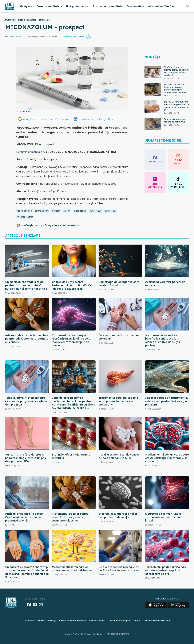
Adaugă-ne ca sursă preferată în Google (46, 119)
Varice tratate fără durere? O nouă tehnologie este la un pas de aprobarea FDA (25, 458)
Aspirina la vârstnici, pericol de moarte (165, 284)
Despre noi (29, 621)
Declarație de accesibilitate (157, 621)
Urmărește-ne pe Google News (97, 119)
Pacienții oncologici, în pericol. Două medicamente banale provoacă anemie (25, 517)
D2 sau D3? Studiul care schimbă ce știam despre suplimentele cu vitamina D (177, 106)
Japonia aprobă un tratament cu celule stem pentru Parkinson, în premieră (167, 401)
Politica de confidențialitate (73, 621)
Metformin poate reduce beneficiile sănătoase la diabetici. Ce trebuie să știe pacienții (163, 340)
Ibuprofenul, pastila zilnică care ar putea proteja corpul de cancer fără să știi (166, 570)
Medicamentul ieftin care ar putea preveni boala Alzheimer (72, 569)
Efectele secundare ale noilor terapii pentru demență (118, 515)
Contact (137, 621)
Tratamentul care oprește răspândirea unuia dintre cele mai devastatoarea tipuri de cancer (71, 340)
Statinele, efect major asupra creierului (71, 456)
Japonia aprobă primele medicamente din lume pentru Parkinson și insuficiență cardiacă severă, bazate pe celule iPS (74, 403)
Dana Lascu (15, 37)
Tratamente (44, 20)
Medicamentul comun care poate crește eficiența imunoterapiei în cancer (167, 458)
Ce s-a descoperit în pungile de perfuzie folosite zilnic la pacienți (120, 569)
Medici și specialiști (47, 621)
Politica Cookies (97, 621)
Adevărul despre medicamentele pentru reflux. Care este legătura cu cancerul (27, 339)
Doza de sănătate (27, 20)
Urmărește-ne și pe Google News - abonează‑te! (50, 225)
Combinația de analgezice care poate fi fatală (119, 284)
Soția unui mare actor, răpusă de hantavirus (175, 120)
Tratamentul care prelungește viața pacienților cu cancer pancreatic (118, 401)
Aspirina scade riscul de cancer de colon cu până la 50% (119, 456)
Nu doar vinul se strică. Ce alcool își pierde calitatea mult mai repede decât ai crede (175, 88)
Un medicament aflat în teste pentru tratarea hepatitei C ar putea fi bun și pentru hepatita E (26, 285)
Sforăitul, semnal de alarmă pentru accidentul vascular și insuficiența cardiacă (177, 71)
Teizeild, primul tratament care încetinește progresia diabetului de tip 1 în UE (26, 401)
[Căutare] (188, 6)
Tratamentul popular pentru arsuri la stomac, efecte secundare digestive (70, 517)
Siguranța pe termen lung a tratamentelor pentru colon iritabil (163, 517)
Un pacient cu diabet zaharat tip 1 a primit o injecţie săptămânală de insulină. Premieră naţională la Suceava (27, 572)
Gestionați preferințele (119, 621)
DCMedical (11, 20)
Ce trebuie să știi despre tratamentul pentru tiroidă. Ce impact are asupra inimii (72, 285)
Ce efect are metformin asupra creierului (119, 337)
